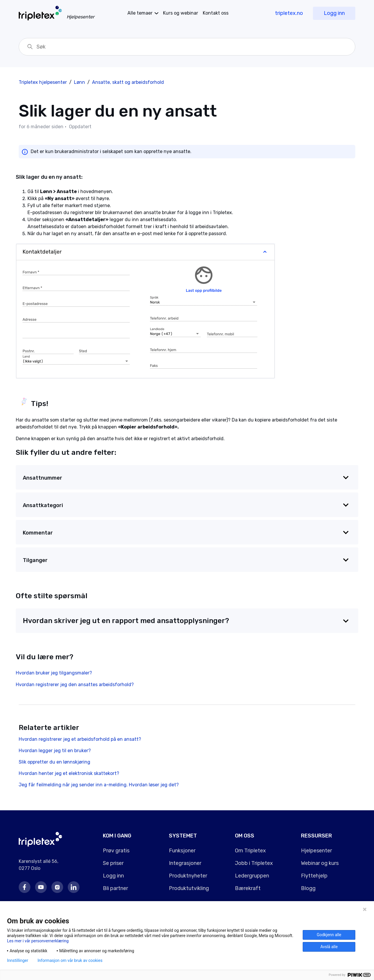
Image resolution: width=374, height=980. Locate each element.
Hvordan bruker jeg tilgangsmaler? (54, 673)
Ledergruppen (252, 876)
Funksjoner (182, 851)
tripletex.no (289, 13)
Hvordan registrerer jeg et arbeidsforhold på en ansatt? (80, 739)
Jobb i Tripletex (254, 863)
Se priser (113, 863)
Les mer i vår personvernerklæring (38, 941)
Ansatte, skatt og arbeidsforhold (128, 82)
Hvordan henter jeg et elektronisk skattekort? (69, 773)
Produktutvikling (189, 888)
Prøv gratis (116, 851)
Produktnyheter (188, 876)
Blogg (308, 888)
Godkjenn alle (329, 935)
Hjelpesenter (316, 851)
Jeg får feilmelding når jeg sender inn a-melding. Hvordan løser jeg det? (99, 785)
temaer (140, 13)
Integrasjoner (185, 863)
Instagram (57, 887)
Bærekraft (248, 888)
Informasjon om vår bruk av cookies (70, 960)
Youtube (41, 887)
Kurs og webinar (181, 13)
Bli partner (115, 888)
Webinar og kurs (320, 863)
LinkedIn (74, 887)
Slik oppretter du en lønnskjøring (54, 762)
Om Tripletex (250, 851)
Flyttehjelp (314, 876)
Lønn (79, 82)
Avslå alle (329, 947)
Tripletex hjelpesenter (43, 82)
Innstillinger (18, 960)
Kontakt (216, 13)
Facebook (25, 887)
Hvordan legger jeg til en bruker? (55, 751)
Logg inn (334, 13)
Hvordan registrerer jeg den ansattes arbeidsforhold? (75, 685)
